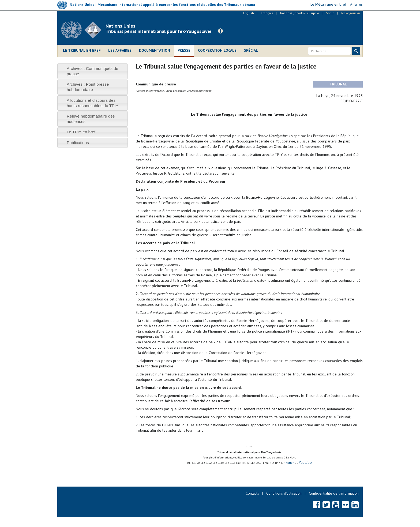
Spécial (251, 50)
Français (267, 13)
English (249, 13)
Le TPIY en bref (81, 132)
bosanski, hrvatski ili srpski (300, 13)
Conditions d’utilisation (284, 493)
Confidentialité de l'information (334, 493)
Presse (184, 50)
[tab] (93, 71)
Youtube (305, 462)
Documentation (155, 50)
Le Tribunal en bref (82, 50)
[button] (220, 31)
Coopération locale (217, 50)
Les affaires (120, 50)
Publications (78, 143)
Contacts (252, 493)
